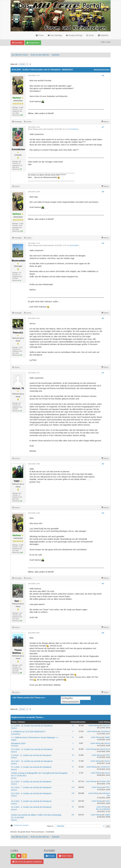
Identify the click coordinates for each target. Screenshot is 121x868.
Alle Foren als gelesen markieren (27, 862)
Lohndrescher (105, 767)
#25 (103, 633)
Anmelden (17, 43)
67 (73, 767)
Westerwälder (74, 245)
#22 (103, 464)
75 (73, 781)
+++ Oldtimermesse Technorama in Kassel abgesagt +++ (35, 737)
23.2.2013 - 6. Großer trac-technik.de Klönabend (31, 793)
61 (73, 807)
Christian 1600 (105, 781)
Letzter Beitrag (94, 726)
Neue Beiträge (55, 35)
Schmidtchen (74, 129)
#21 (103, 373)
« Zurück (22, 64)
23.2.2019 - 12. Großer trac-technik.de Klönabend (32, 749)
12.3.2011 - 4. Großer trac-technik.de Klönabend (31, 807)
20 (73, 726)
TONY (108, 755)
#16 (103, 75)
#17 (103, 127)
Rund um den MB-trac (40, 55)
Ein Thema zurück (21, 698)
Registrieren (33, 43)
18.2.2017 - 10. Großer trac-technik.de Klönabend (32, 761)
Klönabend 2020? (19, 743)
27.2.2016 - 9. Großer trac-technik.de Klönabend (31, 767)
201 (73, 815)
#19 (103, 243)
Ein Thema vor (37, 698)
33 (73, 755)
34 (73, 749)
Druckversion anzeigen (21, 825)
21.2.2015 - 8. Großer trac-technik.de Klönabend (31, 782)
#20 (103, 318)
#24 (103, 584)
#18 (103, 192)
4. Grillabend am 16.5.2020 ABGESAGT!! (28, 732)
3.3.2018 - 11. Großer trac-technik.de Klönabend (31, 755)
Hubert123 (106, 726)
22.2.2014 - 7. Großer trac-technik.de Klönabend (31, 787)
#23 (103, 513)
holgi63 (14, 740)
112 (73, 801)
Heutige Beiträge (74, 35)
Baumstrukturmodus (102, 70)
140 (73, 793)
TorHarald (15, 746)
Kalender (56, 55)
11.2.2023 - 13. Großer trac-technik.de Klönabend (32, 726)
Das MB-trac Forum (20, 55)
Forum (40, 35)
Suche (90, 35)
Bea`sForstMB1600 (103, 809)
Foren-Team (65, 856)
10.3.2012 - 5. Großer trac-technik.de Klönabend (31, 801)
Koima (108, 801)
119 (73, 787)
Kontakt (50, 856)
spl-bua (14, 778)
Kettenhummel (105, 749)
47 (73, 761)
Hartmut (14, 728)
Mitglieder (103, 35)
